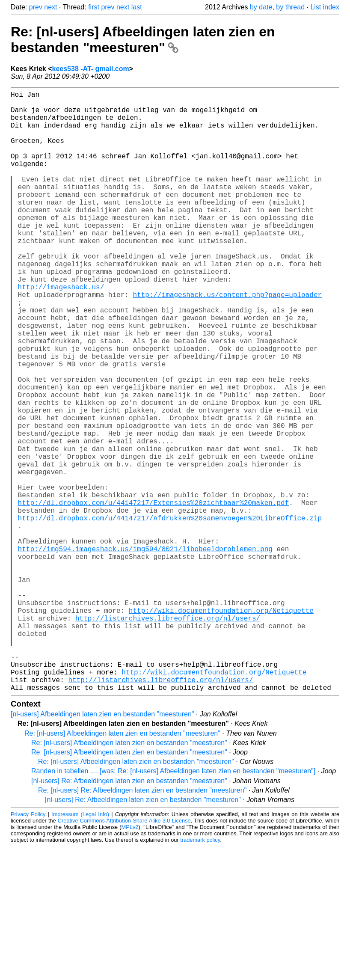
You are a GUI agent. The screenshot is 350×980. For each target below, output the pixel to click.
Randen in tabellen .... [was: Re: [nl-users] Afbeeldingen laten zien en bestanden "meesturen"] (173, 904)
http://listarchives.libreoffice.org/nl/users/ (168, 736)
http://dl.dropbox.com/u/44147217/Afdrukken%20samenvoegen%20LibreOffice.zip (170, 614)
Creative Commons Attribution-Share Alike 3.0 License (124, 954)
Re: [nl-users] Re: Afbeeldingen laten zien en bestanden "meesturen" (142, 924)
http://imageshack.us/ (61, 331)
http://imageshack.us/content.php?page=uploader (227, 341)
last (137, 7)
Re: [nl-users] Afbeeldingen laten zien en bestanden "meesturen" (143, 40)
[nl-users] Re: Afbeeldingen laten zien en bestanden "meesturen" (129, 914)
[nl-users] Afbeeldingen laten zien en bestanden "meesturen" (102, 848)
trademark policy (200, 973)
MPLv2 (130, 961)
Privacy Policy (28, 948)
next (50, 7)
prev (36, 7)
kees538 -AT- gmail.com (91, 69)
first (94, 7)
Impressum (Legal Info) (80, 948)
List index (325, 7)
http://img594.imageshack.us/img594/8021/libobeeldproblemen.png (145, 651)
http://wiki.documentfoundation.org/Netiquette (221, 727)
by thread (290, 7)
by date (261, 7)
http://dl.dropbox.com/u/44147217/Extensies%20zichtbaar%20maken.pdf (154, 595)
